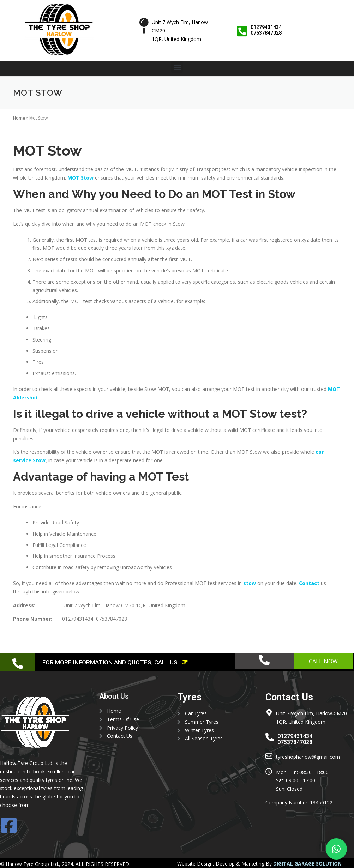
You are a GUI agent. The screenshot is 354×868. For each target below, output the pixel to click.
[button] (177, 67)
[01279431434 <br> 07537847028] (242, 31)
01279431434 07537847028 (266, 30)
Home (19, 118)
